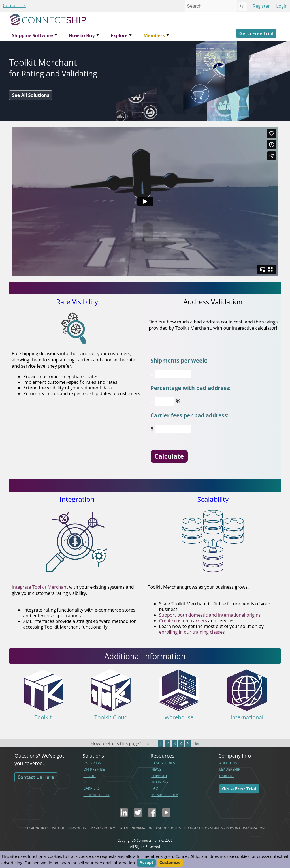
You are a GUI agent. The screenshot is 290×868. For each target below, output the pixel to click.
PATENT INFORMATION (135, 828)
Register (261, 6)
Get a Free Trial (256, 33)
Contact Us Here (36, 777)
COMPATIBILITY (96, 795)
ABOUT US (228, 763)
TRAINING (160, 782)
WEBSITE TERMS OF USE (70, 828)
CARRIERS (91, 788)
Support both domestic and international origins (210, 615)
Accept (147, 863)
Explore (119, 35)
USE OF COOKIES (169, 828)
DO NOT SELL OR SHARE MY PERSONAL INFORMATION (224, 828)
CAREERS (227, 776)
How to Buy (82, 35)
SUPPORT (159, 776)
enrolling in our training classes (192, 632)
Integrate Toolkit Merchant (40, 587)
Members (154, 35)
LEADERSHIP (230, 769)
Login (282, 6)
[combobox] (211, 6)
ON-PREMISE (94, 769)
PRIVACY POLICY (103, 828)
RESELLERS (92, 782)
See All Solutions (31, 95)
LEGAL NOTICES (37, 828)
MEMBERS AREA (165, 795)
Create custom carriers (183, 621)
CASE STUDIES (163, 763)
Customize (170, 863)
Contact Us (14, 5)
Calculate (169, 456)
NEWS (156, 769)
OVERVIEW (92, 763)
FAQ (155, 788)
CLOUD (89, 776)
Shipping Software (32, 35)
